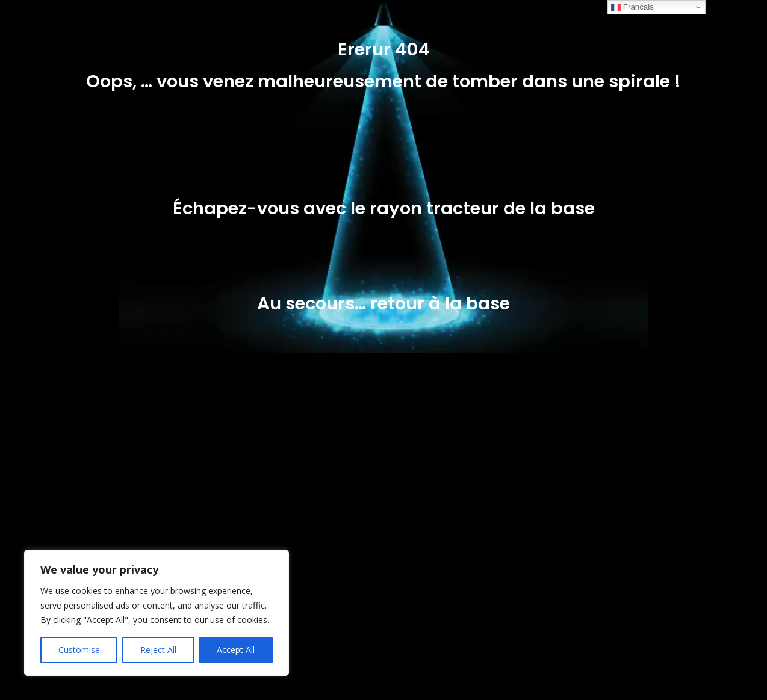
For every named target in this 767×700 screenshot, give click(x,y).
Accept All (236, 650)
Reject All (158, 650)
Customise (79, 650)
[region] (157, 613)
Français (632, 7)
